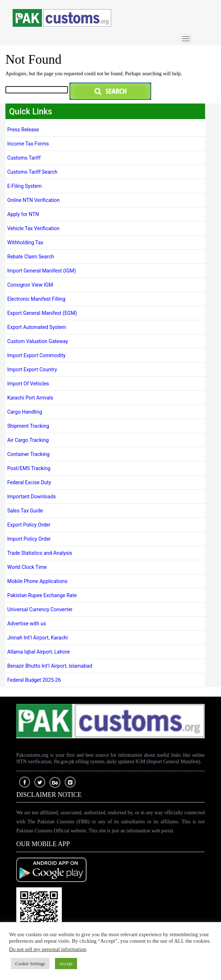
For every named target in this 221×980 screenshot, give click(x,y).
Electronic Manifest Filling (36, 299)
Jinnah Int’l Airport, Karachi (37, 638)
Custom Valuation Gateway (38, 341)
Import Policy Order (29, 539)
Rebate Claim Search (31, 257)
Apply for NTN (24, 214)
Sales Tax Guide (25, 511)
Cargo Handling (25, 412)
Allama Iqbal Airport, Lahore (39, 652)
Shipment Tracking (29, 426)
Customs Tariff (24, 158)
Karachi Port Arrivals (30, 398)
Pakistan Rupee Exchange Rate (42, 595)
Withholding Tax (25, 242)
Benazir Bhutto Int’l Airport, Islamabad (50, 666)
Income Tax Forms (28, 144)
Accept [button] (66, 964)
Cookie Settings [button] (30, 964)
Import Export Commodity (36, 355)
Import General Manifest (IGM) (42, 271)
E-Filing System (24, 186)
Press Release (23, 130)
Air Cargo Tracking (28, 440)
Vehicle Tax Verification (33, 228)
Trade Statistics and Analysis (40, 553)
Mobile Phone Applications (37, 581)
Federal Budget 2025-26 (34, 680)
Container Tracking (28, 454)
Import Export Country (32, 369)
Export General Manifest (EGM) (42, 313)
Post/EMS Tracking (29, 468)
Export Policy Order (29, 525)
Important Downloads (32, 497)
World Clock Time (27, 567)
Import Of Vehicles (28, 384)
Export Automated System (37, 327)
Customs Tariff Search (32, 172)
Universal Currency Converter (41, 609)
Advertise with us (27, 624)
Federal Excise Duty (29, 482)
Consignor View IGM (30, 285)
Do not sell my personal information (48, 949)
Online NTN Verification (33, 200)
